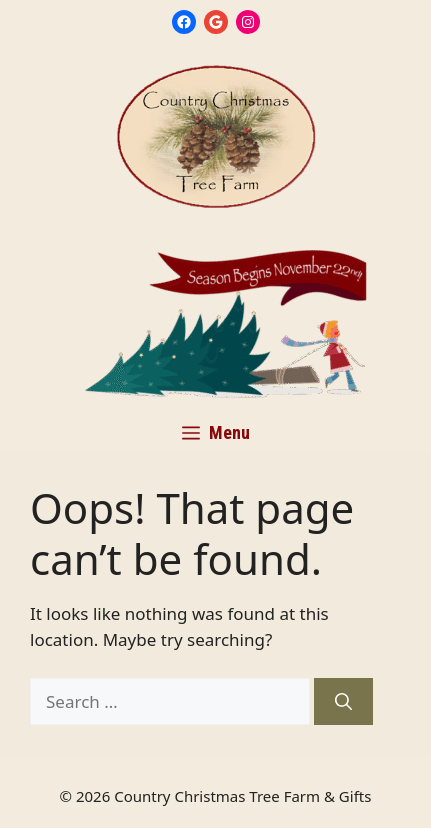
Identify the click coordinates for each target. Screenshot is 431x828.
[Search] (343, 702)
